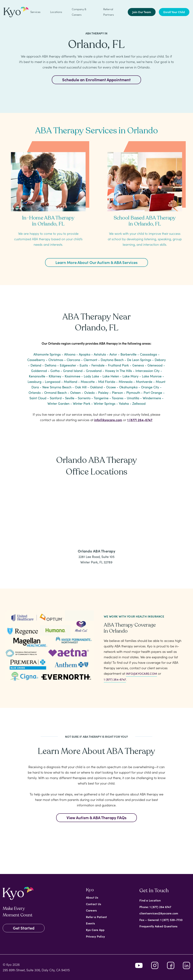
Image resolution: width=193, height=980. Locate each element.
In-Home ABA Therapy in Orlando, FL (48, 221)
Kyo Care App (95, 930)
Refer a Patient (96, 917)
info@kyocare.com (108, 420)
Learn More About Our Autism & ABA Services (96, 262)
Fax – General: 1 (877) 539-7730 (161, 920)
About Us (92, 897)
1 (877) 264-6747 (140, 420)
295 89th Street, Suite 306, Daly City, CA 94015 (36, 970)
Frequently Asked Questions (158, 926)
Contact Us (94, 904)
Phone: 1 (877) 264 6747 (155, 907)
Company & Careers (79, 12)
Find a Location (150, 900)
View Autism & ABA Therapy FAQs (96, 817)
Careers (91, 910)
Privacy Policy (96, 936)
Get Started (24, 928)
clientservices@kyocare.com (159, 913)
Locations (56, 12)
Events (91, 923)
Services (35, 12)
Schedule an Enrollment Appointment (96, 80)
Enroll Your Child (174, 12)
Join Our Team (142, 12)
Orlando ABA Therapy (96, 551)
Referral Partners (108, 12)
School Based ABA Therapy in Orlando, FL (145, 221)
